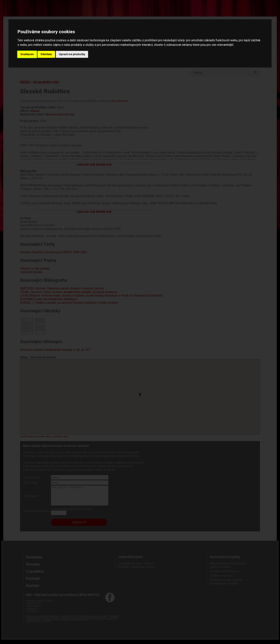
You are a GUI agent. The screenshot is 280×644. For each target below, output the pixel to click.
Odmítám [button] (46, 54)
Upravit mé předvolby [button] (72, 54)
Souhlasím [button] (27, 54)
